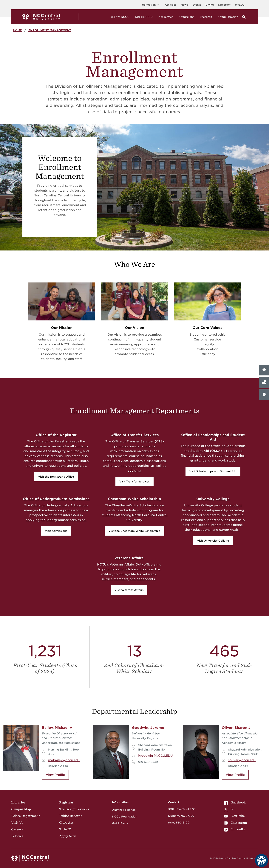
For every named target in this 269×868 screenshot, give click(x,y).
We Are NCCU (120, 17)
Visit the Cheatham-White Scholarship (134, 531)
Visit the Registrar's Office (56, 477)
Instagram (236, 823)
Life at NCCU (144, 17)
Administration (228, 17)
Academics (166, 17)
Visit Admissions (56, 531)
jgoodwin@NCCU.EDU (156, 756)
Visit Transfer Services (134, 482)
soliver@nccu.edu (242, 760)
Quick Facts (120, 823)
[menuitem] (236, 802)
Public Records (71, 816)
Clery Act (66, 823)
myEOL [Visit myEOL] (240, 5)
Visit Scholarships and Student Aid (213, 471)
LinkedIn (235, 829)
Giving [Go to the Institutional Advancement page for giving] (210, 5)
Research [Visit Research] (206, 17)
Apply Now (68, 836)
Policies (17, 836)
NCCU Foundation (125, 817)
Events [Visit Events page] (197, 5)
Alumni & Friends (124, 810)
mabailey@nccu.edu (64, 760)
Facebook (235, 802)
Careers (17, 829)
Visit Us (17, 823)
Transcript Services (74, 809)
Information (150, 5)
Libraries (18, 802)
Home (17, 30)
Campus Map (21, 809)
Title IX (65, 829)
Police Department (26, 816)
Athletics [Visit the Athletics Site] (171, 5)
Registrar (66, 802)
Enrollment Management (50, 30)
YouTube (234, 816)
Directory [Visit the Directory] (224, 5)
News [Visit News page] (184, 5)
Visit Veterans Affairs (129, 590)
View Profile (55, 775)
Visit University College (213, 541)
